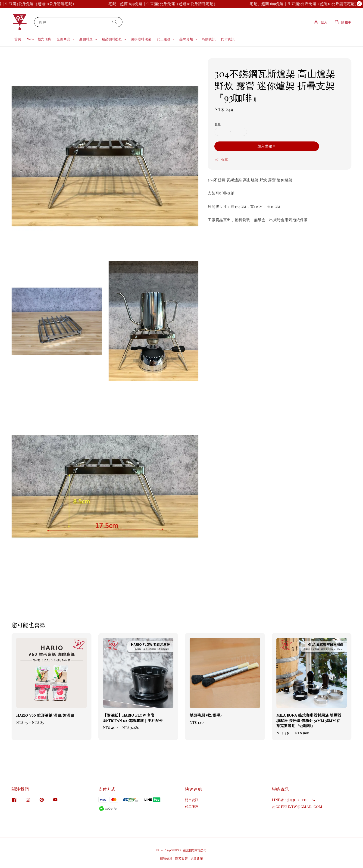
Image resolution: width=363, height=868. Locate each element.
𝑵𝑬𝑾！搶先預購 (39, 39)
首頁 (18, 39)
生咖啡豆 (86, 39)
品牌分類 (186, 39)
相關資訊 (209, 39)
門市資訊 (228, 39)
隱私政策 (182, 858)
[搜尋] (115, 22)
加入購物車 (267, 146)
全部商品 (63, 39)
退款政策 (197, 858)
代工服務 (164, 39)
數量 (218, 124)
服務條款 (166, 858)
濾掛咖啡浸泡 (141, 39)
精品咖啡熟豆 (112, 39)
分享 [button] (221, 160)
